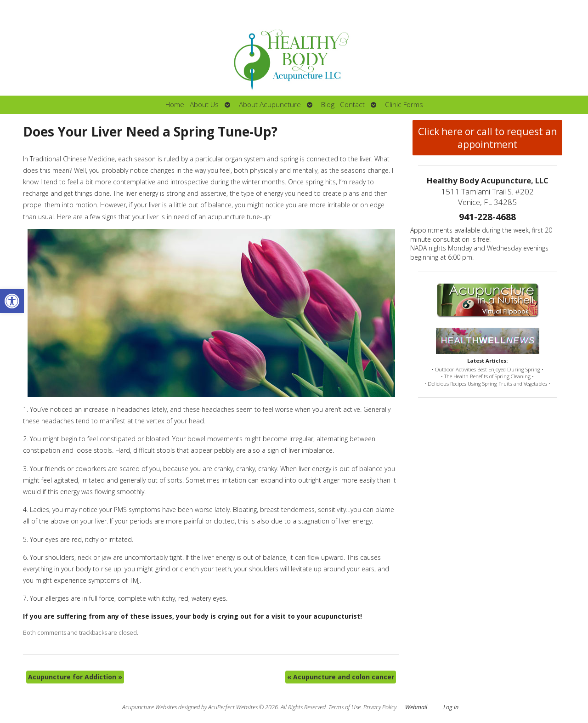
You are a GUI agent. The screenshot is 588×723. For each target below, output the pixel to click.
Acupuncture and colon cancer (341, 677)
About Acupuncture (270, 105)
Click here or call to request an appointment (487, 138)
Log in (451, 707)
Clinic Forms (404, 105)
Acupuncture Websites (150, 707)
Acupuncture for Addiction (75, 677)
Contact (352, 105)
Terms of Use (345, 707)
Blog (328, 105)
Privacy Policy (380, 707)
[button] (12, 301)
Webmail (416, 707)
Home (175, 105)
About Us (204, 105)
